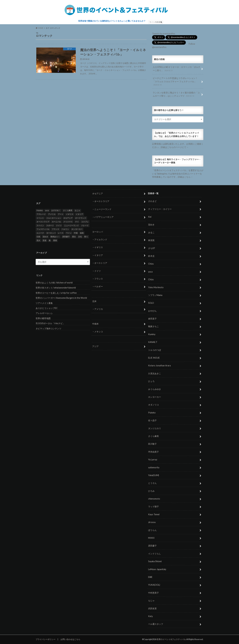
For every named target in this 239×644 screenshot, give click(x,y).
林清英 (151, 240)
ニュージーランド (103, 209)
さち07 (152, 248)
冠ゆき (151, 225)
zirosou (152, 522)
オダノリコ (153, 405)
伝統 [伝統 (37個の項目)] (38, 237)
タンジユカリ (155, 428)
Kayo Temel (154, 514)
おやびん (152, 311)
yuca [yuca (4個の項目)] (47, 211)
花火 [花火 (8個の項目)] (38, 240)
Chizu (151, 264)
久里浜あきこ (155, 373)
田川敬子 (152, 444)
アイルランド (101, 239)
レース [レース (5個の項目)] (61, 233)
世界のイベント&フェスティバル (171, 639)
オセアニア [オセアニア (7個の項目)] (68, 218)
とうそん (152, 483)
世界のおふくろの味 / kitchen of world (54, 283)
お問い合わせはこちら (70, 639)
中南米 (95, 324)
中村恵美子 (153, 593)
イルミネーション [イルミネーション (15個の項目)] (54, 218)
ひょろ (151, 381)
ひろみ (151, 491)
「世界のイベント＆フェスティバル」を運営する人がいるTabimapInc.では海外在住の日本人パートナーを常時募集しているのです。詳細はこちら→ (178, 174)
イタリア (99, 255)
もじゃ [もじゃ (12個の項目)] (77, 211)
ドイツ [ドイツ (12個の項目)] (59, 225)
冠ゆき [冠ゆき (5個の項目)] (45, 237)
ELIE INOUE (154, 358)
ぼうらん (152, 530)
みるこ (151, 232)
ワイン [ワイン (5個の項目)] (69, 233)
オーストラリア (102, 201)
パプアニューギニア (104, 217)
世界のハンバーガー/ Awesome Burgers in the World (61, 298)
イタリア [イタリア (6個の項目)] (79, 214)
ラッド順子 (153, 507)
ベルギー (99, 287)
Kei (150, 217)
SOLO (151, 303)
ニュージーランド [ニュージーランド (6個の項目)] (71, 225)
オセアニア (98, 193)
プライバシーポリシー (46, 639)
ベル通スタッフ (156, 624)
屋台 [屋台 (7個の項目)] (74, 237)
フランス (99, 279)
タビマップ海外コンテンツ (48, 328)
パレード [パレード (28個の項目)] (85, 225)
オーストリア (101, 263)
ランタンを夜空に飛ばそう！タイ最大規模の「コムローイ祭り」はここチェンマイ (176, 94)
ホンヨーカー (155, 397)
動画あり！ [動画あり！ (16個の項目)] (55, 237)
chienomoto (154, 499)
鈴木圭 (151, 256)
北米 (94, 301)
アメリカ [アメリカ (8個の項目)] (52, 214)
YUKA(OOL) (154, 585)
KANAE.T (153, 342)
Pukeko (152, 413)
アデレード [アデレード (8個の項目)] (41, 214)
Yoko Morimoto (156, 287)
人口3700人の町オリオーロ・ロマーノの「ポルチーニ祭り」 (177, 69)
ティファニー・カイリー (160, 209)
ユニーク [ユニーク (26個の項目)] (40, 233)
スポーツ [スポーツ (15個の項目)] (50, 225)
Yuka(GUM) (154, 475)
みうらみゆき (155, 389)
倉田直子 (152, 319)
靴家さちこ (153, 326)
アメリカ (99, 309)
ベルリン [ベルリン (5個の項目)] (65, 229)
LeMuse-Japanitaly (157, 569)
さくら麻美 (153, 436)
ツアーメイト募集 (44, 303)
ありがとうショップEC (47, 308)
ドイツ (98, 271)
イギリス (99, 247)
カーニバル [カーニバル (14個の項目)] (56, 222)
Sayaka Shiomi (155, 561)
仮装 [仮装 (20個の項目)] (82, 233)
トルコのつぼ (155, 350)
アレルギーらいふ (44, 313)
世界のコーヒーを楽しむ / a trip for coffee (56, 293)
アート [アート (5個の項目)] (61, 214)
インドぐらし (155, 554)
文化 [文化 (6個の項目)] (80, 237)
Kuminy (152, 334)
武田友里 (152, 608)
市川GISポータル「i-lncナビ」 (50, 323)
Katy (150, 616)
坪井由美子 (153, 452)
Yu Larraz (153, 460)
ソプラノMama (155, 295)
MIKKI (151, 538)
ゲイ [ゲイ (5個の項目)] (77, 222)
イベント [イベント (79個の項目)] (40, 218)
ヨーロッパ (98, 232)
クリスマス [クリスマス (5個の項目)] (68, 222)
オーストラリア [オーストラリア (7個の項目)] (43, 222)
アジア (95, 346)
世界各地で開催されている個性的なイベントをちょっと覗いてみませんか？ (112, 21)
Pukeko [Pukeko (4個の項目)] (40, 211)
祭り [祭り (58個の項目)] (86, 237)
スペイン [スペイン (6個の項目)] (40, 225)
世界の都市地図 (43, 318)
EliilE (150, 577)
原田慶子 (152, 546)
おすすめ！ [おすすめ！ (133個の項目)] (56, 211)
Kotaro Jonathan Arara (159, 366)
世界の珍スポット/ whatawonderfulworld (56, 288)
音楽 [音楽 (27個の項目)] (45, 240)
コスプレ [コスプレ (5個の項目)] (85, 222)
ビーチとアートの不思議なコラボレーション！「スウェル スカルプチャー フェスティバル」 (175, 82)
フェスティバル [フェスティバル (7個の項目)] (43, 229)
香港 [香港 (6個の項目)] (55, 240)
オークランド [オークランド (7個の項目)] (81, 218)
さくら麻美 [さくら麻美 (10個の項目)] (68, 211)
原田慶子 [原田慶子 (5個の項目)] (66, 237)
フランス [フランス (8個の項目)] (55, 229)
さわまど (152, 201)
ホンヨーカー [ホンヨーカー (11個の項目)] (77, 229)
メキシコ (99, 332)
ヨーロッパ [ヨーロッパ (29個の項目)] (51, 233)
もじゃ (151, 601)
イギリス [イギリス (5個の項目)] (70, 214)
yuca (150, 272)
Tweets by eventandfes (164, 34)
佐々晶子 (152, 421)
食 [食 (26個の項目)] (50, 240)
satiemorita (154, 467)
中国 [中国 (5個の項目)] (76, 233)
